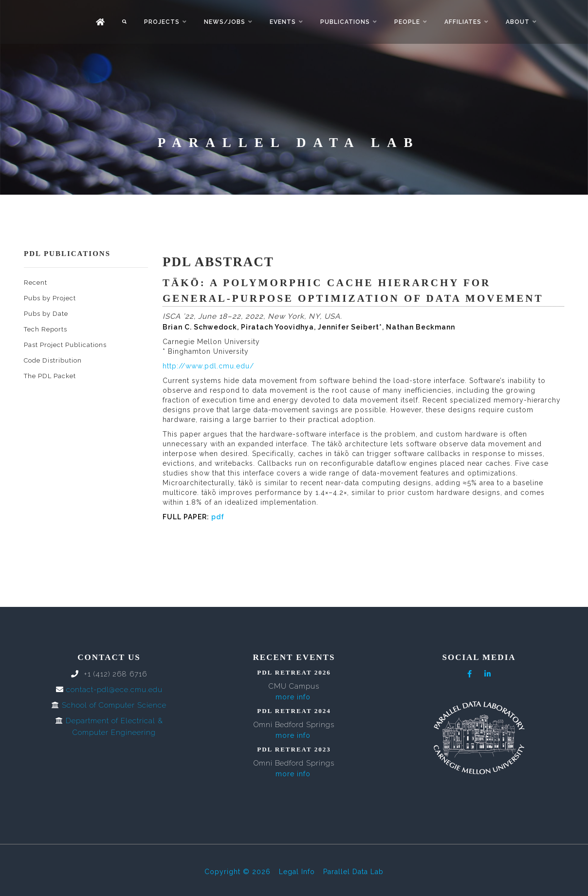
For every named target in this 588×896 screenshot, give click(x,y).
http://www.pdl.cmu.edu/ (208, 366)
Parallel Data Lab (353, 872)
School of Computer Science (114, 705)
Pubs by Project (50, 298)
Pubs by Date (46, 314)
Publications (345, 22)
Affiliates (463, 22)
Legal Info (297, 872)
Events (283, 22)
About (518, 22)
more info (293, 697)
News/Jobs (225, 22)
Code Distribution (53, 360)
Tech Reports (46, 329)
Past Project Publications (65, 345)
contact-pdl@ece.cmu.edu (114, 690)
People (407, 22)
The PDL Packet (50, 376)
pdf (218, 517)
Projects (162, 22)
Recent (36, 283)
